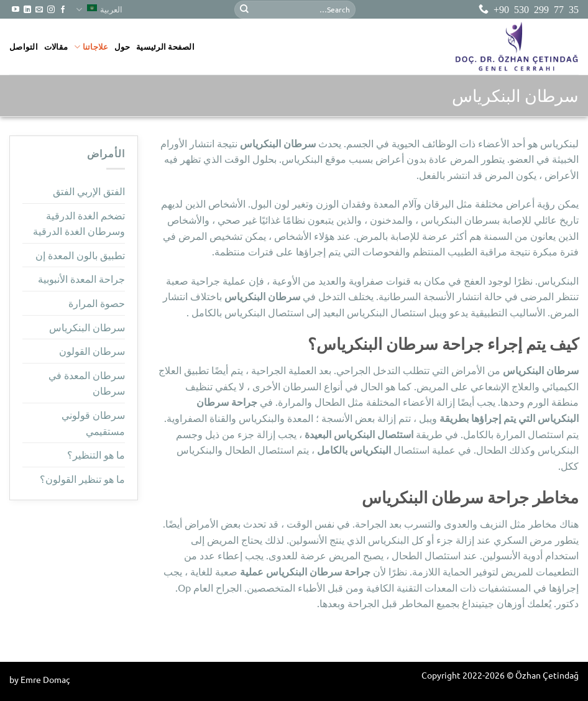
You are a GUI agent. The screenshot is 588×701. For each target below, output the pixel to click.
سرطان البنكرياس (87, 327)
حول (122, 46)
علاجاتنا (91, 47)
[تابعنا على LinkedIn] (27, 10)
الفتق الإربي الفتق (89, 191)
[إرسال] (244, 9)
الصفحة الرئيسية (165, 46)
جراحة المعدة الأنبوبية (81, 278)
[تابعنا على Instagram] (51, 10)
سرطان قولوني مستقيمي (93, 423)
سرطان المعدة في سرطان (87, 383)
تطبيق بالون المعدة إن (80, 255)
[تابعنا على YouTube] (16, 10)
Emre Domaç (45, 679)
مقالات (56, 46)
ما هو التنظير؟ (96, 454)
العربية (99, 10)
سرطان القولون (92, 350)
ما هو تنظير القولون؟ (82, 479)
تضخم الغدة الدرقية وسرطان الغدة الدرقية (79, 223)
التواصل (24, 46)
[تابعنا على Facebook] (63, 10)
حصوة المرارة (97, 303)
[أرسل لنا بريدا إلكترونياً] (39, 10)
